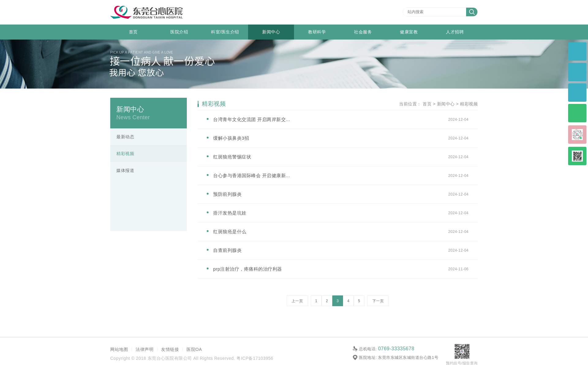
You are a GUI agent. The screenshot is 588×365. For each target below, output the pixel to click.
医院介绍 (179, 32)
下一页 (378, 301)
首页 (133, 32)
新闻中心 (271, 32)
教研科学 (317, 32)
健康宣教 (409, 32)
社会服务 (363, 32)
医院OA (194, 349)
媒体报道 (125, 170)
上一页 (297, 301)
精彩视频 (125, 154)
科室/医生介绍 (225, 32)
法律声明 (145, 349)
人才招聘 (455, 32)
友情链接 (170, 349)
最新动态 (125, 137)
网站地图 (119, 349)
